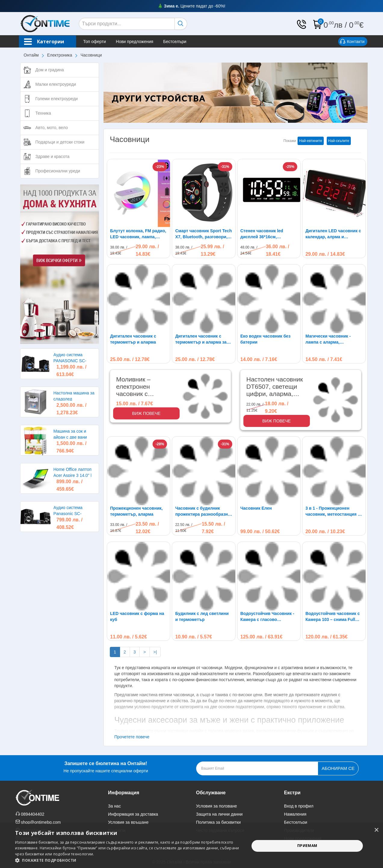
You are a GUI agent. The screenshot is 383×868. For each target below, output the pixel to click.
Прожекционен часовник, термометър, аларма (136, 511)
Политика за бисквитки (219, 822)
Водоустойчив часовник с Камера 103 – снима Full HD (333, 617)
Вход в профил (299, 806)
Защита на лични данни (219, 814)
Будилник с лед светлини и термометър (202, 616)
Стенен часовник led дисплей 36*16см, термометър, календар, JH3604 (265, 234)
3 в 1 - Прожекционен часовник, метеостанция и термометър (333, 511)
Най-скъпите (339, 141)
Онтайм (31, 55)
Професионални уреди (58, 171)
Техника (43, 113)
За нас (114, 806)
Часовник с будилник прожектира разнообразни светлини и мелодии (203, 511)
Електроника (60, 55)
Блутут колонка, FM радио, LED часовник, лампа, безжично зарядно (138, 234)
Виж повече (146, 413)
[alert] (191, 846)
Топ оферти (95, 42)
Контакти (352, 42)
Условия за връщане (128, 822)
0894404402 (32, 814)
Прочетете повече (132, 737)
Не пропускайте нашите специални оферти (106, 766)
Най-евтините (310, 141)
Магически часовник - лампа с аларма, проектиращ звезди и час (332, 339)
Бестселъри (175, 42)
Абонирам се (338, 768)
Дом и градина (50, 70)
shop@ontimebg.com (41, 822)
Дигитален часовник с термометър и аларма (133, 339)
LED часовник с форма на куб (137, 616)
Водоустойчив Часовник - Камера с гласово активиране (267, 617)
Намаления (295, 814)
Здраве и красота (53, 156)
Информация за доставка (133, 814)
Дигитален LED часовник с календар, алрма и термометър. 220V (333, 234)
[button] (129, 860)
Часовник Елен (256, 508)
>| (155, 652)
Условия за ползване (217, 806)
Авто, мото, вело (52, 128)
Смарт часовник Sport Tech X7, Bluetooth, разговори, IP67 (203, 234)
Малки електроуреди (56, 84)
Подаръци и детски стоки (60, 142)
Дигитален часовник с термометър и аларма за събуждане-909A (201, 339)
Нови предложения (134, 42)
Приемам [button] (307, 846)
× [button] (376, 830)
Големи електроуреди (57, 99)
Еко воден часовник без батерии (266, 339)
